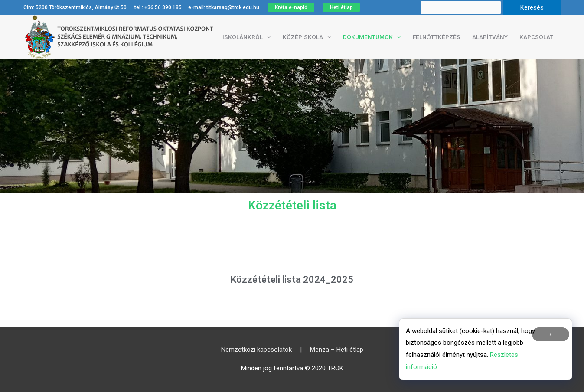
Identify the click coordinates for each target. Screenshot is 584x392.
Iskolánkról (243, 37)
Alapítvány (490, 37)
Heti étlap (341, 7)
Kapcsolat (536, 37)
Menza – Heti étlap (337, 350)
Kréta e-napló (291, 7)
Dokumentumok (368, 37)
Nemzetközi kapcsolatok (256, 350)
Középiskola (303, 37)
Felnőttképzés (437, 37)
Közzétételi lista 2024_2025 (292, 285)
